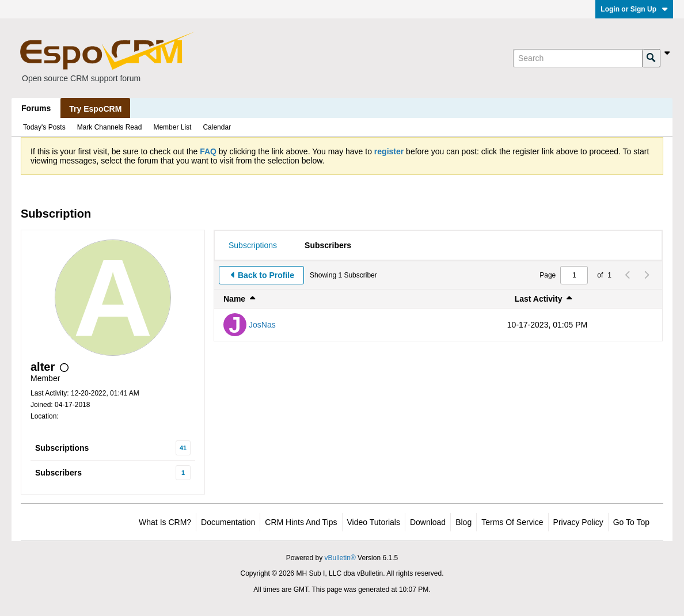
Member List (172, 127)
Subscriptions (62, 448)
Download (428, 522)
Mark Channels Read (110, 127)
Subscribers (58, 473)
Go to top (631, 522)
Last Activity (539, 299)
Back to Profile (266, 275)
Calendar (217, 127)
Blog (463, 522)
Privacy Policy (578, 522)
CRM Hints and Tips (301, 522)
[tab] (253, 245)
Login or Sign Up (634, 9)
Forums (36, 108)
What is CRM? (165, 522)
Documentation (228, 522)
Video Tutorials (374, 522)
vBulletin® (340, 558)
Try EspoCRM (95, 109)
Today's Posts (44, 127)
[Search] (577, 58)
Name (234, 299)
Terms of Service (512, 522)
